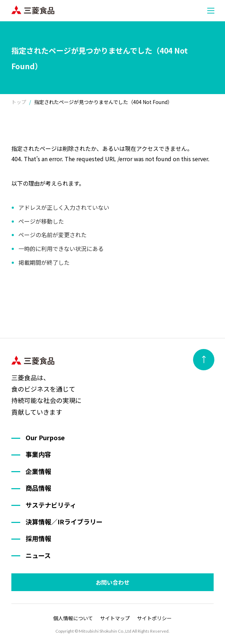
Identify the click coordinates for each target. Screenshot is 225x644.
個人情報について (73, 618)
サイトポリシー (154, 618)
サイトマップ (115, 618)
